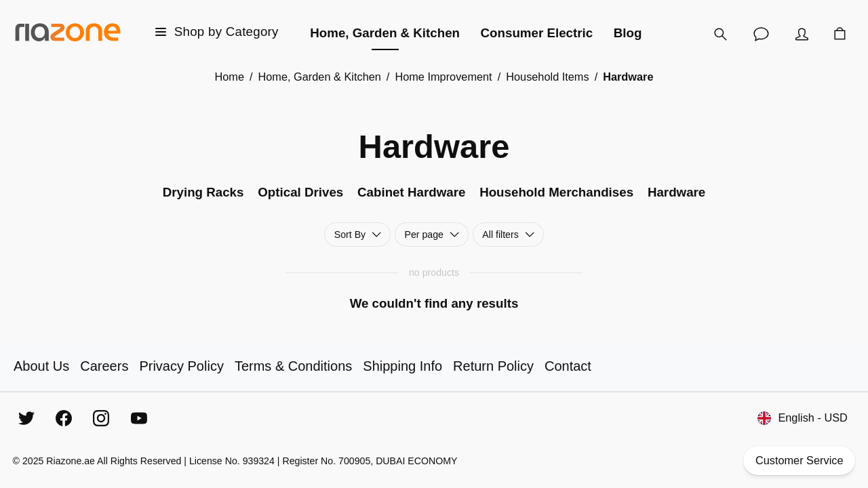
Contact (568, 366)
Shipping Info (402, 366)
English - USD (803, 419)
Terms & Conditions (293, 366)
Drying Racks (203, 192)
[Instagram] (101, 418)
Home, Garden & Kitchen (320, 77)
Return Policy (493, 366)
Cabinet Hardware (411, 192)
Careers (104, 366)
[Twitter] (26, 418)
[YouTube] (139, 418)
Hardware (676, 192)
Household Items (547, 77)
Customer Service (800, 461)
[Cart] (840, 34)
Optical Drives (300, 192)
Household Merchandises (556, 192)
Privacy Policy (181, 366)
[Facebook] (64, 418)
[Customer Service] (761, 34)
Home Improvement (443, 77)
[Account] (802, 34)
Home (229, 77)
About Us (41, 366)
